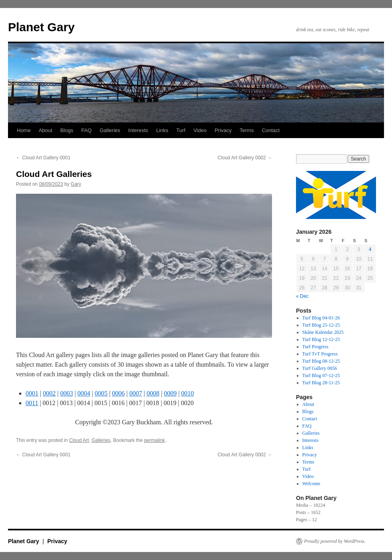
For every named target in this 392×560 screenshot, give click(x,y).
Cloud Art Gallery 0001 (43, 158)
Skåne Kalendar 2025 (323, 332)
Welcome (311, 484)
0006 (118, 393)
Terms (247, 130)
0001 (32, 393)
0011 (32, 403)
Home (24, 130)
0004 (84, 393)
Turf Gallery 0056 (320, 368)
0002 (49, 393)
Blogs (67, 130)
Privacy (223, 130)
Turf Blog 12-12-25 (321, 339)
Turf (181, 130)
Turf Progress (315, 347)
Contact (271, 130)
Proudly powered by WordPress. (335, 541)
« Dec (302, 296)
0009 (170, 393)
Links (162, 130)
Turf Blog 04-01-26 (321, 318)
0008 (153, 393)
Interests (138, 130)
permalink (154, 440)
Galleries (110, 130)
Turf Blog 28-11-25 (321, 383)
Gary (76, 184)
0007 (136, 393)
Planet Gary (41, 27)
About (46, 130)
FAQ (86, 130)
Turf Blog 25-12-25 (321, 325)
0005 (101, 393)
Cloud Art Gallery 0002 (245, 158)
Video (200, 130)
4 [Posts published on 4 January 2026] (370, 249)
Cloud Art (79, 440)
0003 (66, 393)
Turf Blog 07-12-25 (321, 375)
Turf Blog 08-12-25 (321, 361)
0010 (188, 393)
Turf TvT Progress (320, 354)
